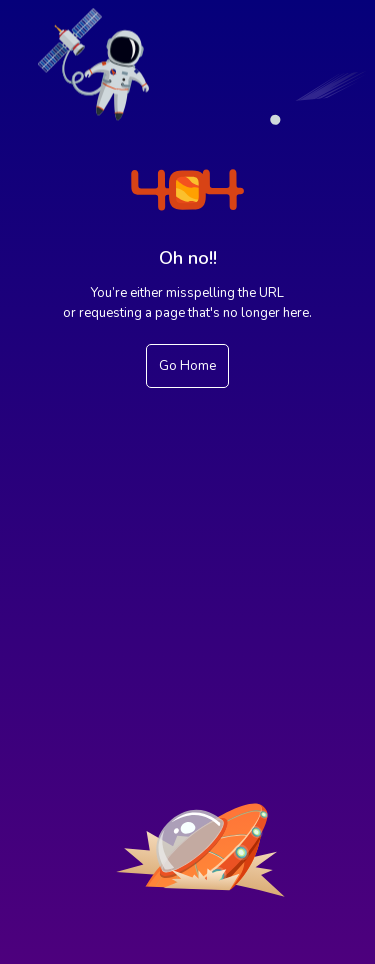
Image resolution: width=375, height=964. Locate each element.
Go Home (187, 366)
